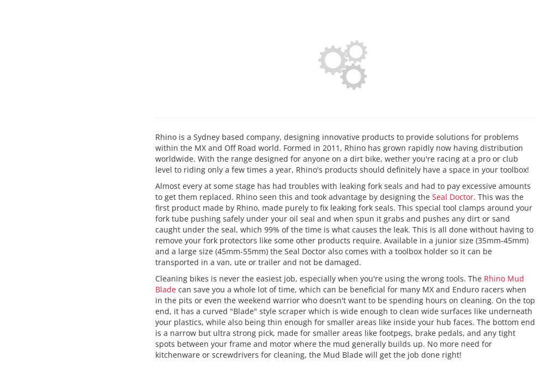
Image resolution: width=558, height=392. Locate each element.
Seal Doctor (453, 197)
